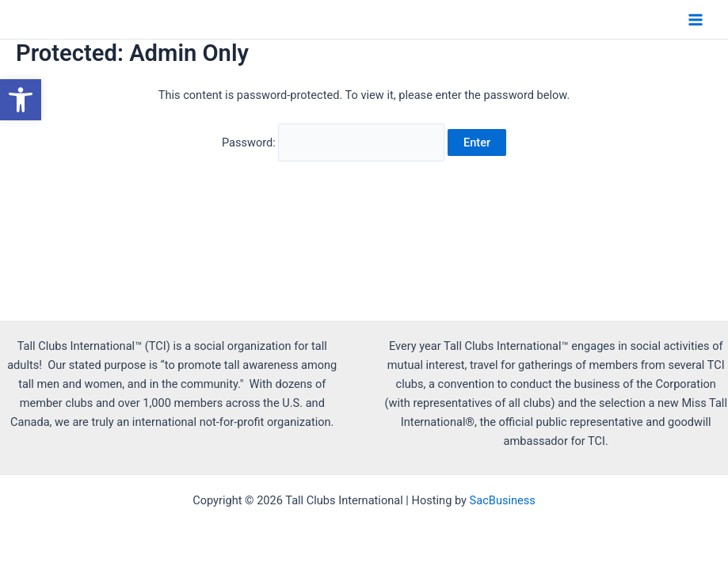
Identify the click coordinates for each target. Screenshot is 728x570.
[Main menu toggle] (696, 20)
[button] (21, 100)
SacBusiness (503, 500)
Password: (333, 142)
